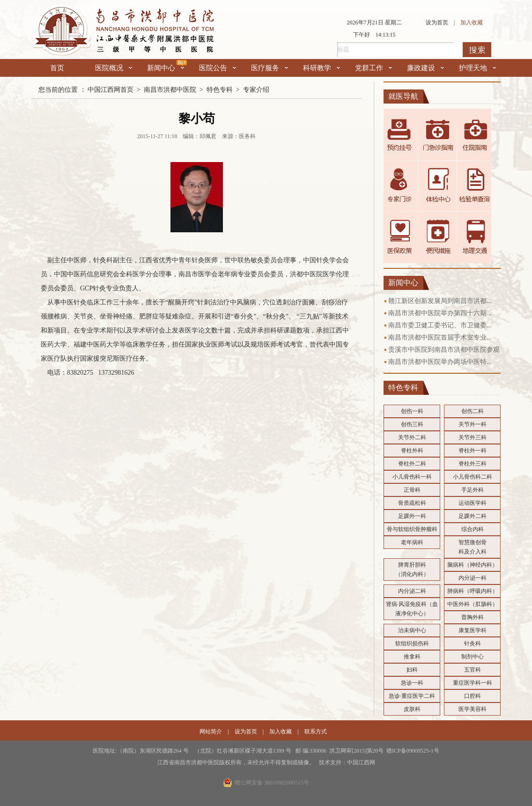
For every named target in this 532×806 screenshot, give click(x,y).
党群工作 (373, 68)
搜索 (477, 50)
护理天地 (477, 68)
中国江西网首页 (111, 90)
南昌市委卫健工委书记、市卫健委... (440, 325)
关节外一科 (473, 424)
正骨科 (412, 490)
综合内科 (473, 529)
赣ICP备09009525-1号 (413, 751)
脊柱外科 (412, 451)
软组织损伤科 (412, 643)
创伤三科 (412, 424)
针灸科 (473, 643)
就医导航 (403, 96)
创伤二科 (473, 411)
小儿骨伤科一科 (412, 477)
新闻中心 (166, 68)
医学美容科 (473, 709)
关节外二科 (412, 437)
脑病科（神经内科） (473, 565)
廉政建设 (425, 68)
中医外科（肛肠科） (473, 604)
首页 (57, 68)
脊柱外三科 (473, 464)
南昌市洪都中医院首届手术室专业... (440, 337)
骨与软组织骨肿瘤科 (412, 529)
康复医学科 (473, 630)
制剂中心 (473, 657)
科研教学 (321, 68)
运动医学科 (473, 503)
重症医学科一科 (473, 683)
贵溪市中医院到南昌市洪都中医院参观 (444, 350)
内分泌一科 (473, 578)
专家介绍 (256, 90)
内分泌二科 (412, 591)
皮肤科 (412, 709)
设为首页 (437, 22)
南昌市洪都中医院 (170, 90)
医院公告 (218, 68)
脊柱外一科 (473, 451)
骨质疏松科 (412, 503)
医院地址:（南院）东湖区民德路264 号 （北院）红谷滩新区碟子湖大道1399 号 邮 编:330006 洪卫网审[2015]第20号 (240, 751)
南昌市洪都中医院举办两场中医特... (440, 362)
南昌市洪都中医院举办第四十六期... (440, 313)
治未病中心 (412, 630)
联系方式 (316, 732)
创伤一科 (412, 411)
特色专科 (220, 90)
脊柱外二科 (412, 464)
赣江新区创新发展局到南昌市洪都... (440, 301)
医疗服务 (270, 68)
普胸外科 (473, 617)
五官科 (473, 670)
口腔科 (473, 696)
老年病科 (412, 542)
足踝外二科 (473, 516)
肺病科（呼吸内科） (473, 591)
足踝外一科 (412, 516)
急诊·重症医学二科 (412, 696)
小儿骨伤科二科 (473, 477)
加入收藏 (472, 22)
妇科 (412, 670)
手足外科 (473, 490)
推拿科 (412, 657)
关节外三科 (473, 437)
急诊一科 (412, 683)
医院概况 (114, 68)
